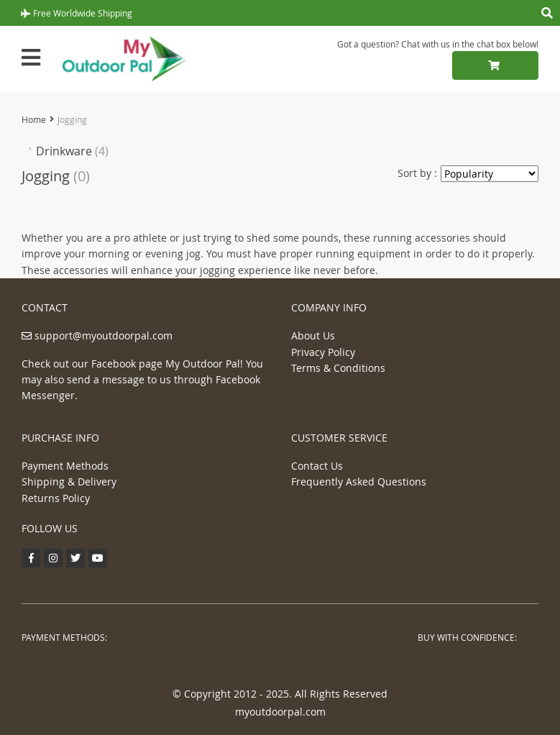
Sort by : (417, 173)
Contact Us (317, 466)
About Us (313, 335)
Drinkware (72, 151)
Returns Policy (56, 498)
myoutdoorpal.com (280, 712)
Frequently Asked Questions (359, 481)
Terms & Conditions (338, 368)
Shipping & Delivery (69, 481)
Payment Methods (65, 466)
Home (34, 119)
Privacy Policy (323, 352)
